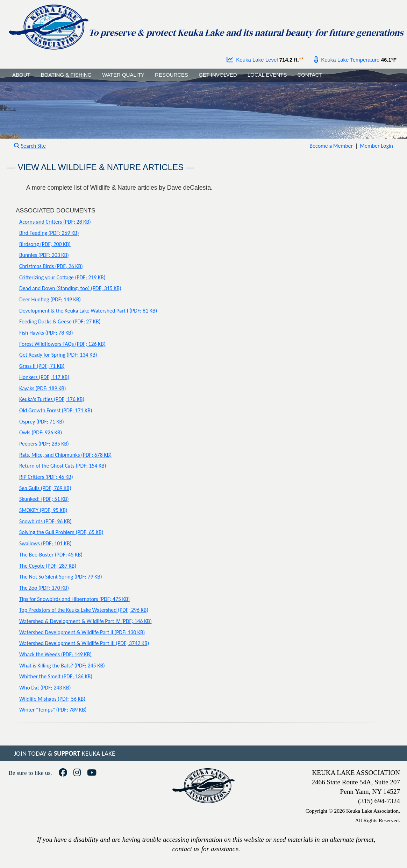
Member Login (376, 146)
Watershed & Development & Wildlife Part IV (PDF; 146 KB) (85, 621)
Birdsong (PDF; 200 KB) (45, 244)
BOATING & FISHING (66, 75)
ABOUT (21, 75)
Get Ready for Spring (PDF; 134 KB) (58, 355)
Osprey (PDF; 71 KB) (42, 422)
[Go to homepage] (48, 25)
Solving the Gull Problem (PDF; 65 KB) (61, 532)
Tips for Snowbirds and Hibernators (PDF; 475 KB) (74, 599)
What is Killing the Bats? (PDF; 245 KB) (62, 666)
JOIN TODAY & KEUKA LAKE (65, 753)
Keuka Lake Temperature (347, 60)
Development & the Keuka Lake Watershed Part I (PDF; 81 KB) (88, 311)
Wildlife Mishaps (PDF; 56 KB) (52, 699)
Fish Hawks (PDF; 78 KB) (46, 333)
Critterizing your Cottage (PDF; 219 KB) (62, 277)
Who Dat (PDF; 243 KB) (45, 688)
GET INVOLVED (218, 75)
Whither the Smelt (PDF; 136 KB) (56, 676)
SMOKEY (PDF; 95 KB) (43, 510)
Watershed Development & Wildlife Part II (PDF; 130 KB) (82, 632)
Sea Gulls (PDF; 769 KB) (45, 488)
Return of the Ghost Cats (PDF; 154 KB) (63, 466)
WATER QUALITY (123, 75)
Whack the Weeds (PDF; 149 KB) (55, 654)
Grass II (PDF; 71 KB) (42, 366)
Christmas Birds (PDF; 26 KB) (51, 266)
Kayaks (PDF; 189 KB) (43, 388)
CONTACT (310, 75)
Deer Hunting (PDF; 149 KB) (50, 299)
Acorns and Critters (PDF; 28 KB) (55, 222)
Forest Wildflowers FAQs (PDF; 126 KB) (62, 344)
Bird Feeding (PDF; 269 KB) (49, 233)
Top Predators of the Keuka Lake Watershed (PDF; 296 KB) (84, 610)
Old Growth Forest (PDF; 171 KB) (56, 410)
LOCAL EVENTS (267, 75)
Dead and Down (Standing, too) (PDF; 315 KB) (70, 288)
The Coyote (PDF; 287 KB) (48, 566)
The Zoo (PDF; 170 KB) (44, 588)
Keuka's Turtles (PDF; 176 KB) (52, 399)
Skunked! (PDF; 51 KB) (44, 499)
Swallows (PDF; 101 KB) (45, 543)
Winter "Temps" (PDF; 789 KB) (53, 710)
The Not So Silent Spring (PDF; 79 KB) (61, 577)
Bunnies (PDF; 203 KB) (44, 255)
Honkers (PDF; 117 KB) (44, 377)
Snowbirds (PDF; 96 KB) (45, 521)
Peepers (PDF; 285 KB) (44, 444)
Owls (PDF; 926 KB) (41, 432)
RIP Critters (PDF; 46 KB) (46, 477)
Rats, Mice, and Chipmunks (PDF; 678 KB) (65, 455)
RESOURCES (172, 75)
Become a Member (331, 146)
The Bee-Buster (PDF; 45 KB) (51, 555)
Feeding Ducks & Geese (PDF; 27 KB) (60, 321)
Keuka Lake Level (252, 60)
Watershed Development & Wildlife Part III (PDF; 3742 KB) (84, 643)
